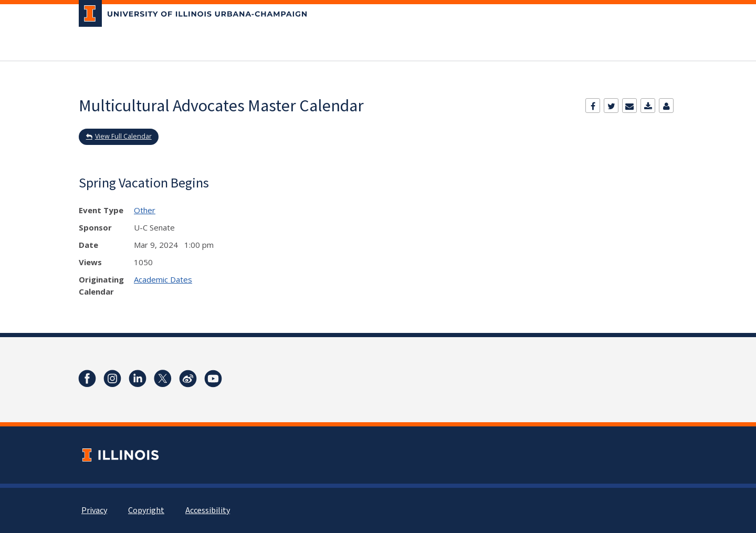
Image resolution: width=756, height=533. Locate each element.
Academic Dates (163, 279)
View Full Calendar (123, 136)
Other (145, 210)
